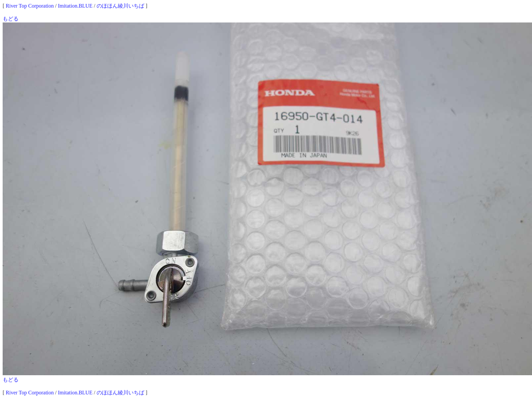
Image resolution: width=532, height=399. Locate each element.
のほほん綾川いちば (120, 6)
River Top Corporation (30, 6)
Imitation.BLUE (75, 6)
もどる (11, 19)
